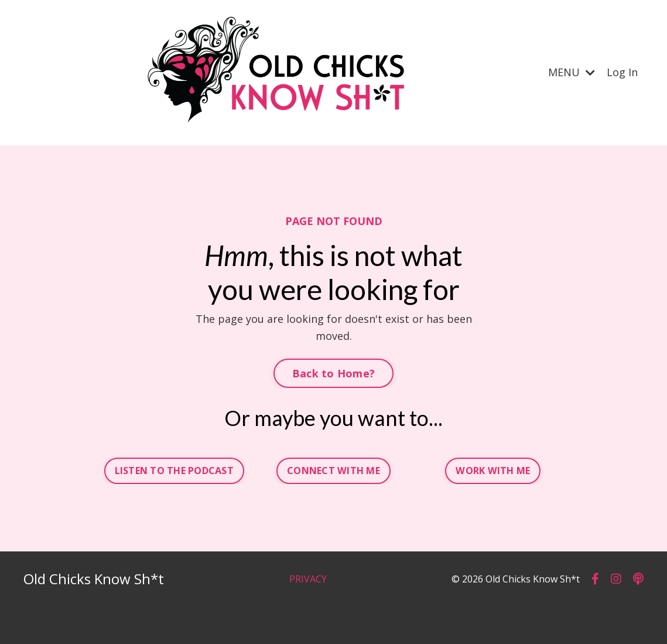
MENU (572, 72)
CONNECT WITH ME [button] (333, 471)
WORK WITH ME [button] (493, 471)
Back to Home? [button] (333, 373)
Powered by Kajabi (608, 613)
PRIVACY (308, 579)
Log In (622, 72)
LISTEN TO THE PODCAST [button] (174, 471)
